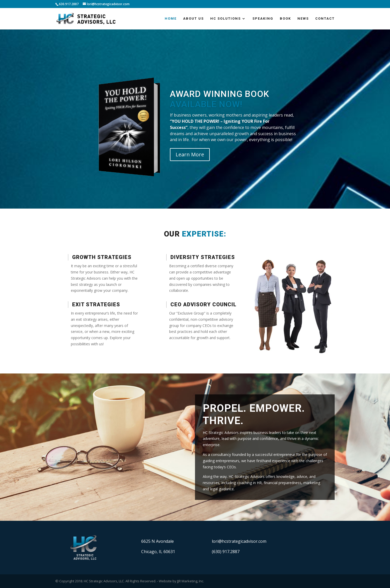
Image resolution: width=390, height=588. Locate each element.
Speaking (263, 19)
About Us (193, 19)
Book (285, 19)
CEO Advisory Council (203, 304)
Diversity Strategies (203, 257)
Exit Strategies (96, 304)
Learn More (190, 154)
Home (171, 19)
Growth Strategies (102, 257)
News (303, 19)
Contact (325, 19)
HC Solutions (226, 19)
